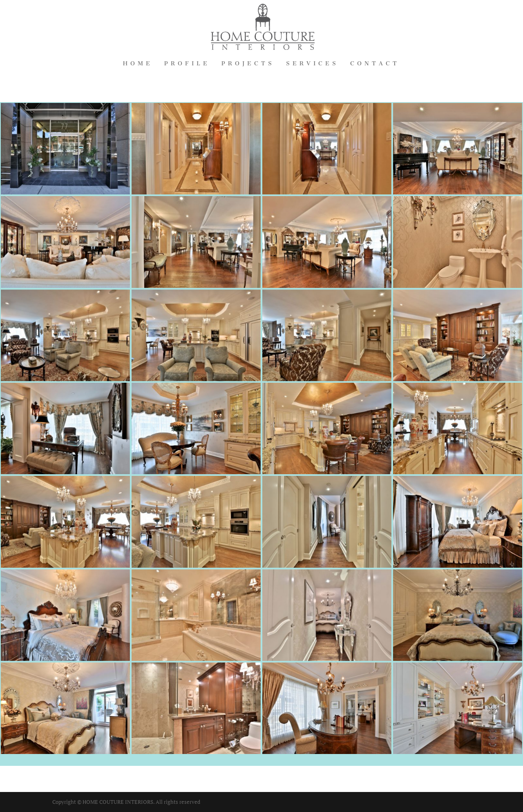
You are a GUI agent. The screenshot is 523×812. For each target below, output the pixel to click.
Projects (248, 64)
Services (312, 64)
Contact (375, 64)
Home (138, 64)
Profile (187, 64)
